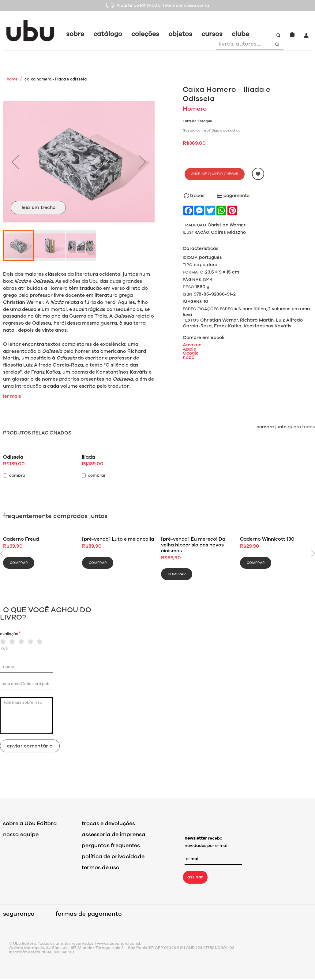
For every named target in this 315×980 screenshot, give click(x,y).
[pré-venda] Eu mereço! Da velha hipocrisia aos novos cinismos (193, 545)
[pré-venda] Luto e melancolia (118, 539)
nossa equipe (21, 834)
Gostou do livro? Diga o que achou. (212, 130)
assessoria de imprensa (114, 834)
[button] (15, 162)
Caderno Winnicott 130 (267, 539)
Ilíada (88, 457)
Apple (189, 349)
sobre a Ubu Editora (30, 823)
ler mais (12, 396)
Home (12, 79)
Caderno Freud (21, 539)
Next (313, 553)
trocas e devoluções (108, 823)
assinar (195, 877)
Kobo (189, 357)
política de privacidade (113, 856)
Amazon (192, 345)
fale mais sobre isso (26, 716)
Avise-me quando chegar (215, 174)
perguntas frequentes (111, 845)
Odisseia (13, 457)
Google (191, 353)
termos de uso (101, 867)
